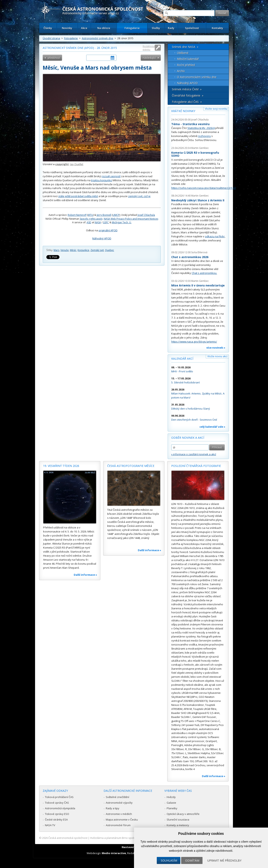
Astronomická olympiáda (60, 808)
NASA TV (50, 825)
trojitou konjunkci (102, 180)
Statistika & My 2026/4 (201, 128)
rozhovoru (204, 136)
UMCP (116, 215)
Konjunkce (83, 250)
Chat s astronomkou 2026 (190, 257)
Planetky (172, 808)
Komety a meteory (178, 825)
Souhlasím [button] (169, 860)
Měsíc (73, 250)
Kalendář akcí (182, 359)
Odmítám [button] (192, 860)
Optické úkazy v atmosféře (183, 814)
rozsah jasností (111, 176)
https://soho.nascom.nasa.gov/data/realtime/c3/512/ (204, 188)
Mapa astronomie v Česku (122, 820)
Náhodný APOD (102, 238)
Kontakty (217, 28)
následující (149, 58)
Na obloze (104, 28)
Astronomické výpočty (119, 803)
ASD (89, 222)
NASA (98, 222)
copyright (62, 164)
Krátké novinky (183, 111)
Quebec (110, 250)
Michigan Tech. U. (122, 222)
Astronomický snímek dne (98, 38)
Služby (156, 28)
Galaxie (171, 803)
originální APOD (108, 230)
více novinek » (216, 348)
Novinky (67, 28)
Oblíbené (183, 53)
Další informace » (85, 575)
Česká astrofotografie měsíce (131, 466)
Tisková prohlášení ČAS (59, 797)
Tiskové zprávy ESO (57, 814)
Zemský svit (97, 250)
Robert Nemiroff (77, 215)
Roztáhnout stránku (149, 48)
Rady (171, 28)
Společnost (192, 28)
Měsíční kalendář (188, 59)
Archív (181, 71)
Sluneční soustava (178, 820)
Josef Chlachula (146, 215)
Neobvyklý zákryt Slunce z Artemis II (198, 200)
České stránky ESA (56, 820)
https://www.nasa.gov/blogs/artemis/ (194, 342)
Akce (84, 28)
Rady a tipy (113, 808)
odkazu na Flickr (215, 236)
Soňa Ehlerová (199, 252)
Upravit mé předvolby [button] (224, 860)
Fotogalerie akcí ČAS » (187, 102)
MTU (90, 215)
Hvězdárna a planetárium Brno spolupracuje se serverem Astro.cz (130, 838)
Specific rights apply (91, 219)
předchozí (54, 58)
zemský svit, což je (139, 196)
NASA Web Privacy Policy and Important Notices (131, 219)
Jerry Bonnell (104, 215)
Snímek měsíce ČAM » (187, 89)
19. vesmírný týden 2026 (61, 466)
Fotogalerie (132, 28)
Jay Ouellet (77, 164)
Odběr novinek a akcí (188, 438)
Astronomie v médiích (119, 814)
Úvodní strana (51, 38)
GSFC (106, 222)
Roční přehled (186, 65)
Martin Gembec (200, 148)
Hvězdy (171, 797)
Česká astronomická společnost (68, 838)
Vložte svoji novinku (216, 109)
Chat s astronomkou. (204, 273)
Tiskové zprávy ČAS (57, 803)
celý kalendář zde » (212, 427)
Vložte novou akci (217, 356)
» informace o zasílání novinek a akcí (194, 454)
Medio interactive (114, 853)
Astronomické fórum (118, 825)
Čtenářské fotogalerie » (188, 95)
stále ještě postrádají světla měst (78, 196)
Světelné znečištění (117, 797)
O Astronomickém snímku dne (197, 77)
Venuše (65, 250)
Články (48, 28)
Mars (56, 250)
